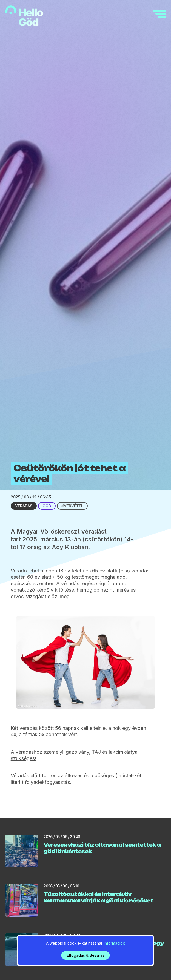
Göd (47, 506)
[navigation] (159, 14)
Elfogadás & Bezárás (86, 955)
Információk (114, 943)
